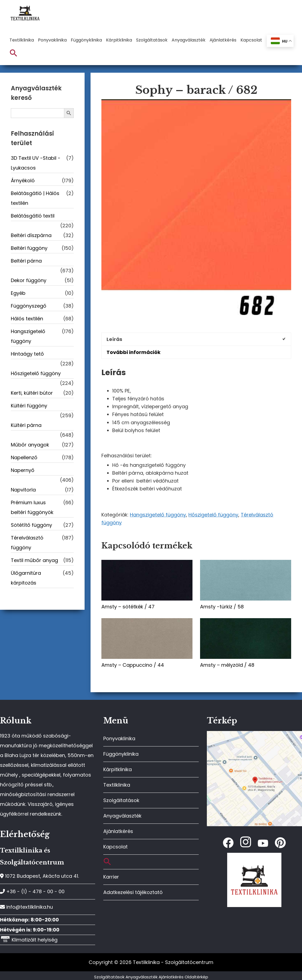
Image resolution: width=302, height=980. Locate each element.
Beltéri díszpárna (31, 235)
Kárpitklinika (118, 769)
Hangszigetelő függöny (158, 515)
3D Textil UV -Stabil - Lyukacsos (36, 163)
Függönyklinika (121, 754)
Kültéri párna (26, 425)
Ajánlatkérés (118, 831)
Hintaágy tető (27, 354)
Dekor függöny (29, 280)
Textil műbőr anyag (34, 560)
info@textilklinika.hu (26, 907)
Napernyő (23, 470)
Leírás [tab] (114, 339)
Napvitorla (23, 490)
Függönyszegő (29, 306)
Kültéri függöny (29, 406)
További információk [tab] (134, 352)
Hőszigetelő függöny (213, 515)
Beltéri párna (26, 261)
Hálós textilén (27, 319)
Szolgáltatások (121, 800)
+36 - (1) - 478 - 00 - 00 (32, 891)
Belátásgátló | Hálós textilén (35, 198)
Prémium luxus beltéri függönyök (32, 507)
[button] (14, 53)
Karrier (111, 877)
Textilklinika (117, 785)
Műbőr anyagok (30, 445)
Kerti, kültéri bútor (32, 393)
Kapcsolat (115, 847)
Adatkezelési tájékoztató (133, 892)
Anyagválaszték (122, 816)
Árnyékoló (23, 181)
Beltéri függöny (29, 248)
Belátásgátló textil (33, 216)
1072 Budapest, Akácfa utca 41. (39, 876)
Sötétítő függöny (31, 525)
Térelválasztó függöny (27, 543)
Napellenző (24, 457)
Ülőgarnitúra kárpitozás (26, 578)
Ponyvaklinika (119, 738)
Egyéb (18, 293)
